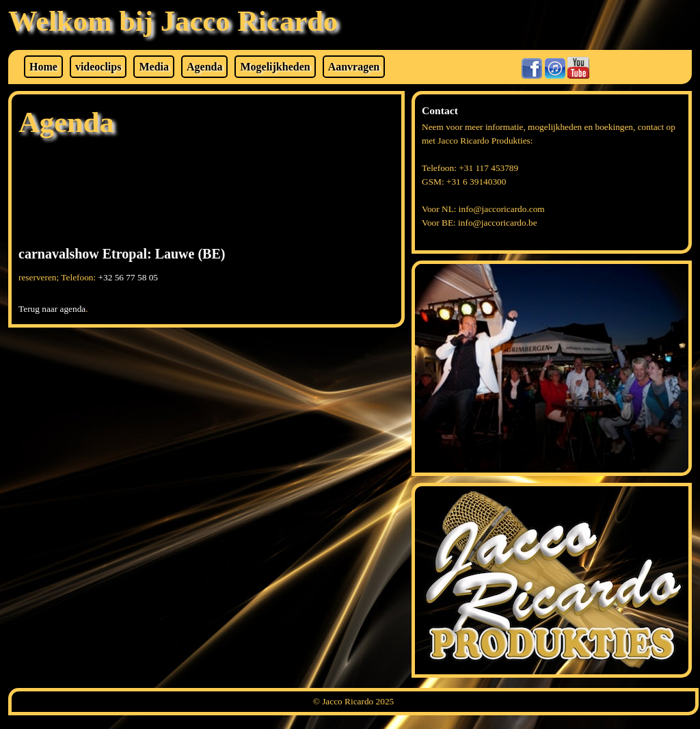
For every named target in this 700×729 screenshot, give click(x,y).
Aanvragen (354, 67)
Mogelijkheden (275, 67)
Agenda (204, 67)
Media (154, 67)
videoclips (98, 67)
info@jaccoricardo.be (498, 223)
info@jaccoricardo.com (502, 209)
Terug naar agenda (52, 309)
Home (43, 67)
